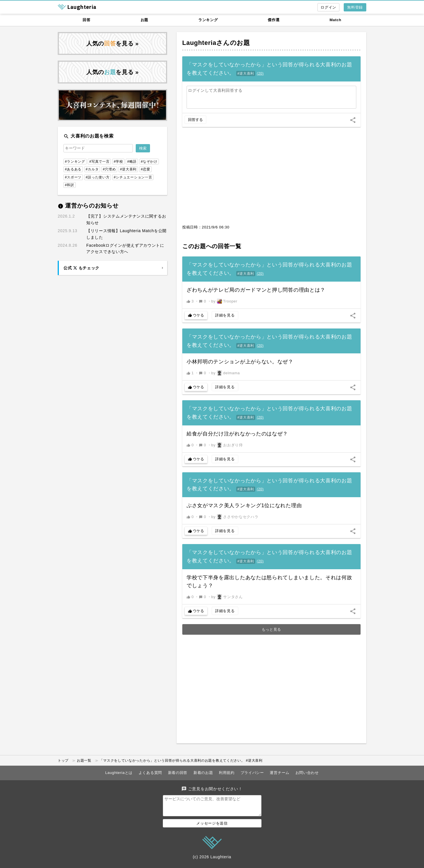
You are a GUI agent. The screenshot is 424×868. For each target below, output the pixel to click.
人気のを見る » (113, 43)
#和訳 (70, 185)
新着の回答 (178, 773)
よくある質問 (150, 773)
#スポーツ (73, 177)
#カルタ (92, 169)
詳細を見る (225, 315)
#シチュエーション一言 (133, 177)
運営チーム (280, 773)
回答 (86, 20)
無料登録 (355, 7)
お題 (144, 20)
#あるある (73, 169)
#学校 (118, 162)
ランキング (208, 20)
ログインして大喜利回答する (215, 90)
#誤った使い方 (98, 177)
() (260, 73)
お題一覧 (84, 761)
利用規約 (227, 773)
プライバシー (252, 773)
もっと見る (272, 629)
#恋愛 (146, 169)
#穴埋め (109, 169)
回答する (195, 120)
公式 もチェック (81, 268)
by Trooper (224, 301)
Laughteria (199, 43)
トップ (63, 761)
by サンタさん (227, 597)
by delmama (225, 373)
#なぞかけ (149, 162)
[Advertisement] (271, 179)
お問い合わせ (307, 773)
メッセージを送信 (212, 827)
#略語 (132, 162)
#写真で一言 (99, 162)
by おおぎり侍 (227, 445)
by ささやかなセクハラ (235, 517)
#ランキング (75, 162)
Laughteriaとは (119, 773)
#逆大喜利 (246, 73)
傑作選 (274, 20)
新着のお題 (203, 773)
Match (336, 20)
